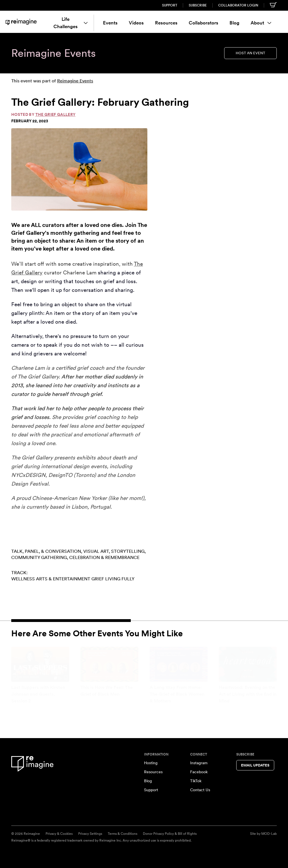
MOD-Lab (269, 834)
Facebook (199, 772)
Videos (136, 23)
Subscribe (198, 5)
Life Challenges (70, 23)
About (261, 23)
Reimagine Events (75, 81)
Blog (234, 23)
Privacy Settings (90, 834)
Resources (166, 23)
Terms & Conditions (122, 834)
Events (110, 23)
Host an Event (250, 53)
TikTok (196, 781)
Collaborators (203, 23)
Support (170, 5)
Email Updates (255, 765)
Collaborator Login (238, 5)
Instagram (199, 763)
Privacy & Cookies (59, 834)
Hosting (151, 763)
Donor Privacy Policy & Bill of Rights (170, 834)
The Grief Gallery (56, 114)
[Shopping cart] (273, 5)
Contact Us (200, 790)
